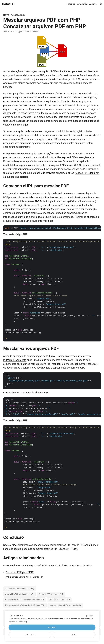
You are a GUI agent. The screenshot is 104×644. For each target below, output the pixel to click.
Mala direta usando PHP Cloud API (25, 577)
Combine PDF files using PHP (51, 594)
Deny (74, 635)
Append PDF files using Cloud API (19, 594)
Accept (52, 627)
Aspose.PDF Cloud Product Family (20, 589)
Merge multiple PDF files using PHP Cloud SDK (25, 605)
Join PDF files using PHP (59, 600)
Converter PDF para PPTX (20, 572)
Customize (30, 635)
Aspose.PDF (68, 157)
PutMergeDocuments (15, 360)
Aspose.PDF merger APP (65, 165)
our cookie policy (21, 622)
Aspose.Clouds (18, 15)
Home (6, 4)
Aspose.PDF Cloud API (87, 173)
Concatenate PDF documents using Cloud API (25, 600)
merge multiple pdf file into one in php (65, 605)
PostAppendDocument (87, 197)
